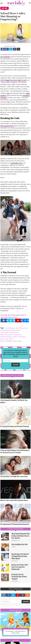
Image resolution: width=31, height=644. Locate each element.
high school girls (6, 335)
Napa (20, 341)
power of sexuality (19, 337)
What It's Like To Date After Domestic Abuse (14, 500)
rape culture (19, 328)
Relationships (5, 330)
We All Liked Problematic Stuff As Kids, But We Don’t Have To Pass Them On (21, 536)
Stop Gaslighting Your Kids (20, 544)
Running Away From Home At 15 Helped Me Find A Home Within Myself (20, 556)
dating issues (15, 330)
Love (26, 328)
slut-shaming (5, 57)
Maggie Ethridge (15, 561)
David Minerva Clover (15, 541)
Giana (6, 46)
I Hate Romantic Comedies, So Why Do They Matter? (14, 401)
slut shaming (9, 328)
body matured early (7, 126)
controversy (17, 335)
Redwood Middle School (9, 341)
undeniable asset (16, 163)
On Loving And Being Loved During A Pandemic (15, 426)
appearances (14, 332)
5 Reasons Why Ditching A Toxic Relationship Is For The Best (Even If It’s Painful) (15, 451)
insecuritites (5, 332)
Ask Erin (16, 640)
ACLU (11, 339)
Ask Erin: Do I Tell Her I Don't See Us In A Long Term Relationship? (20, 567)
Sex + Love (5, 8)
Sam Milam (13, 547)
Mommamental (15, 610)
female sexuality (6, 337)
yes (8, 93)
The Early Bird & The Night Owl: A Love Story (14, 476)
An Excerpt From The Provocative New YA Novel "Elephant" (19, 577)
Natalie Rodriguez (15, 581)
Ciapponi (9, 46)
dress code (4, 339)
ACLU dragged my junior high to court (13, 80)
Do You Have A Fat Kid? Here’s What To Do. (15, 632)
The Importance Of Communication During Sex (15, 524)
